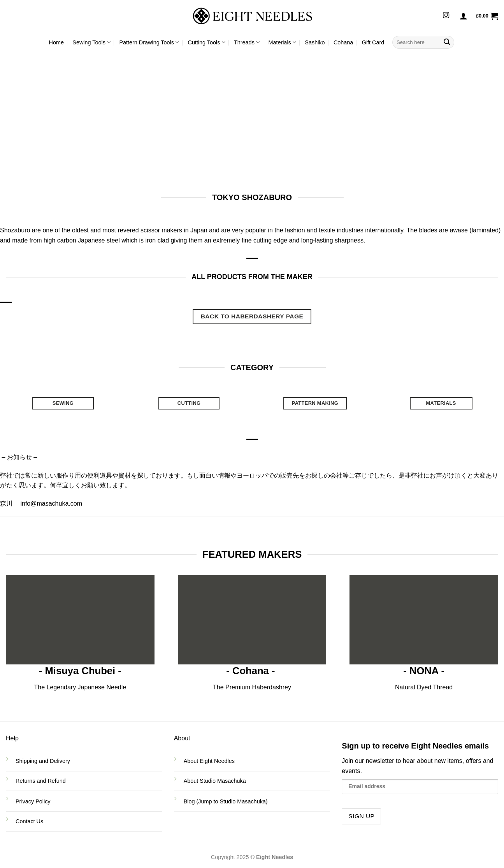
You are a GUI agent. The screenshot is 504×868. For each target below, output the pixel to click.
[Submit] (447, 42)
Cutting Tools (207, 42)
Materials (282, 42)
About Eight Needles (209, 761)
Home (56, 42)
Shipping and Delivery (43, 761)
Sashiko (315, 42)
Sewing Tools (91, 42)
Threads (247, 42)
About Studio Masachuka (215, 781)
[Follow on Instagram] (446, 16)
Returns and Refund (41, 781)
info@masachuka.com (51, 503)
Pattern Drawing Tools (149, 42)
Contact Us (30, 821)
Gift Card (373, 42)
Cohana (343, 42)
